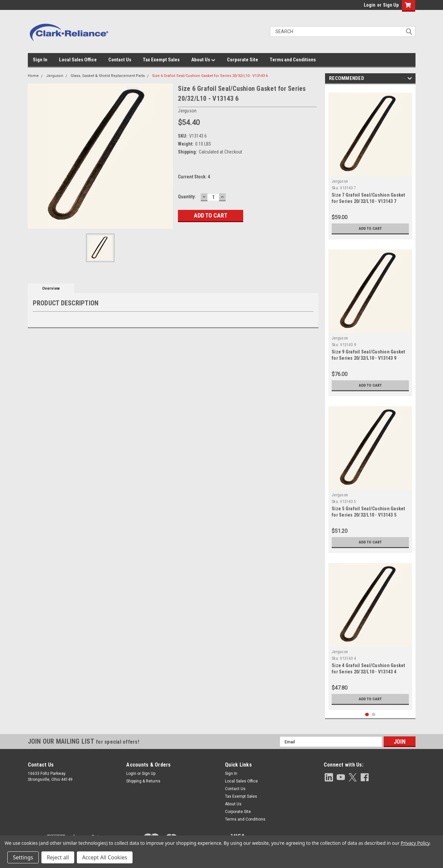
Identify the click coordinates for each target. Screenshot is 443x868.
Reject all (58, 857)
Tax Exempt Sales (161, 60)
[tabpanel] (370, 163)
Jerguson (55, 76)
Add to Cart (370, 228)
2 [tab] (374, 715)
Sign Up (391, 5)
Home (33, 76)
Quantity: (187, 197)
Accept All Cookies (105, 857)
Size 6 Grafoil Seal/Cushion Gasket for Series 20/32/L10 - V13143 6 (210, 76)
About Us (203, 60)
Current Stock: (194, 177)
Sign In (40, 60)
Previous (404, 79)
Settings (23, 857)
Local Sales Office (78, 60)
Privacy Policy (415, 843)
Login (370, 5)
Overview (51, 288)
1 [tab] (367, 715)
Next (410, 79)
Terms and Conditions (293, 60)
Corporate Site (243, 60)
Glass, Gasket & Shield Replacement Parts (108, 76)
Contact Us (120, 60)
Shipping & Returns (143, 781)
